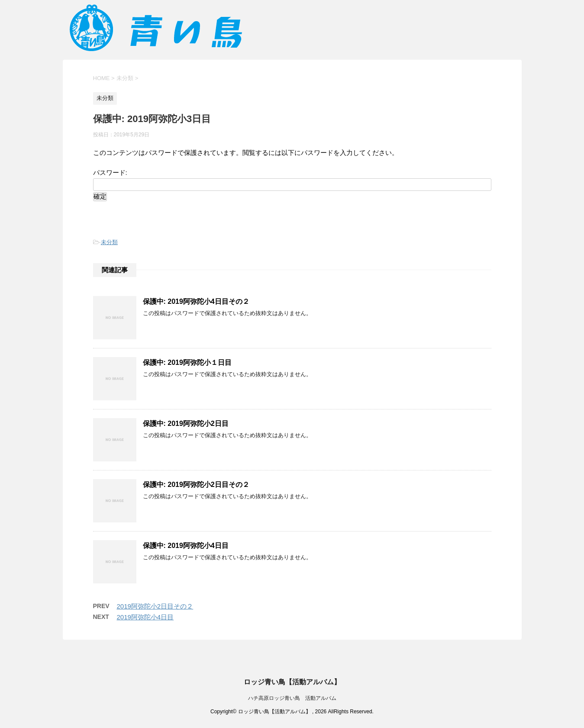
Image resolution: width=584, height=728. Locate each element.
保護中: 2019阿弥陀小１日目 (187, 362)
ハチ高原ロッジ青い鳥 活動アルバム (292, 698)
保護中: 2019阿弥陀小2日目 (186, 424)
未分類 (109, 242)
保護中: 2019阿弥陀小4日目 (186, 546)
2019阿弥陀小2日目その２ (155, 606)
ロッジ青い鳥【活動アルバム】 (292, 682)
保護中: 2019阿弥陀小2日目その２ (196, 485)
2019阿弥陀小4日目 (145, 617)
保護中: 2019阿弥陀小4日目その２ (196, 301)
